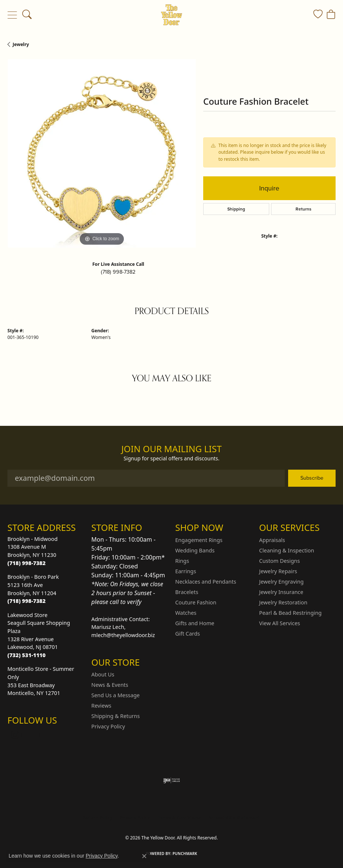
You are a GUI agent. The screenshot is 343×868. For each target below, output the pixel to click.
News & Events (110, 685)
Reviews (101, 706)
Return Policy (98, 818)
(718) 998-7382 (118, 272)
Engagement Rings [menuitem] (199, 540)
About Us (103, 674)
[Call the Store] (27, 563)
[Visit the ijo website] (171, 780)
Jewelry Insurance (281, 592)
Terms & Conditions (179, 818)
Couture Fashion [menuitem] (196, 602)
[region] (102, 153)
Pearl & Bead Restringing (291, 613)
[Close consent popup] (144, 856)
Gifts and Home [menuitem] (195, 623)
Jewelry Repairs (278, 571)
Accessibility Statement (234, 818)
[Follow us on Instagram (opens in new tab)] (15, 735)
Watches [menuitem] (186, 613)
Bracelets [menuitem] (187, 592)
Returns (304, 209)
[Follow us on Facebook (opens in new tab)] (33, 735)
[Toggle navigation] (12, 15)
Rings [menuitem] (182, 561)
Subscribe (312, 478)
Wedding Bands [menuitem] (195, 550)
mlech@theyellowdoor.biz (123, 635)
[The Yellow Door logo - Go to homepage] (171, 15)
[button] (27, 15)
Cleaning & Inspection (287, 550)
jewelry (21, 44)
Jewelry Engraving (281, 582)
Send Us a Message (115, 695)
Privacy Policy (108, 726)
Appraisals (272, 540)
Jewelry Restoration (283, 602)
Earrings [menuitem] (186, 571)
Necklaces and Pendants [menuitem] (206, 582)
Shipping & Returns (116, 716)
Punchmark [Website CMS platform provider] (185, 854)
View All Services (280, 623)
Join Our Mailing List (171, 449)
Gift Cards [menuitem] (188, 634)
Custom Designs (280, 561)
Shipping (236, 209)
